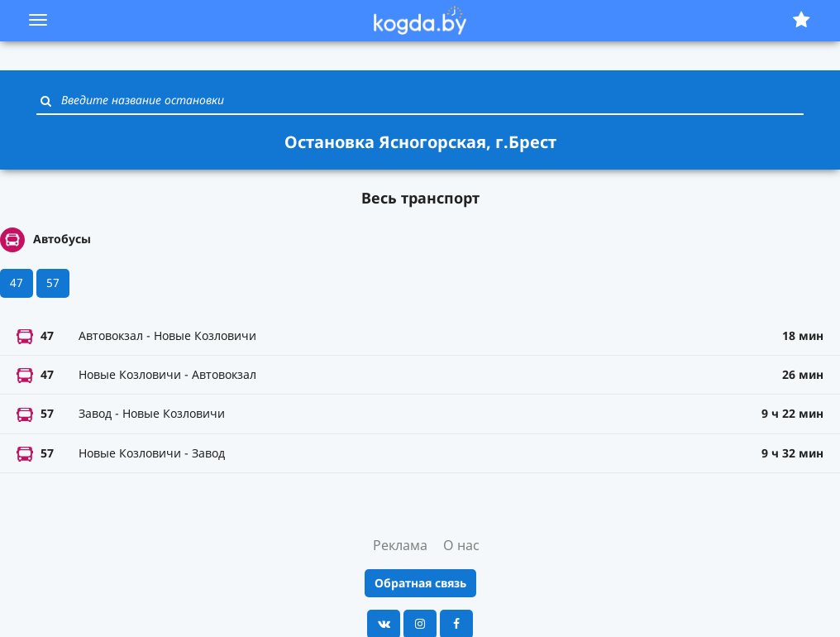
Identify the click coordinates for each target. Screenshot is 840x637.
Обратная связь (420, 583)
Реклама (400, 545)
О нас (461, 545)
